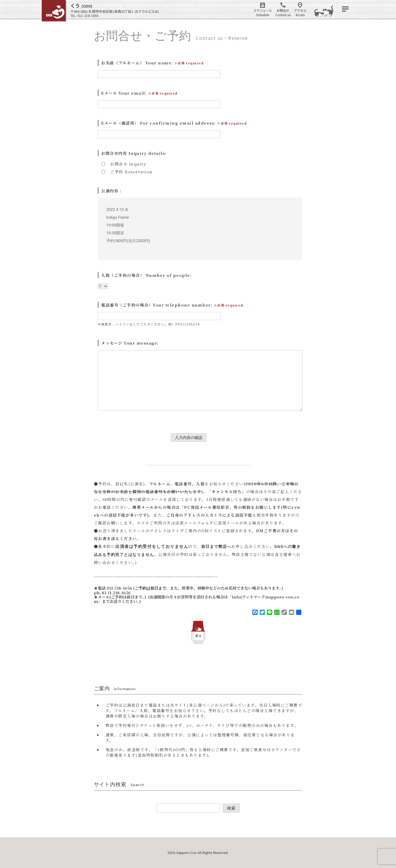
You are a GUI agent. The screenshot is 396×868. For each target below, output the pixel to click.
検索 (231, 808)
